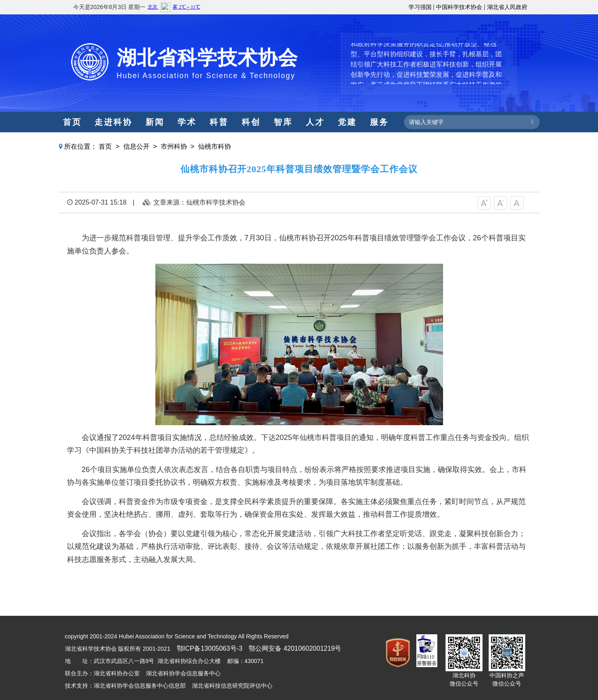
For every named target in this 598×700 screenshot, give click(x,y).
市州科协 (174, 146)
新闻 (155, 122)
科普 (219, 122)
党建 (347, 122)
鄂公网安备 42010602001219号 (295, 648)
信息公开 (136, 146)
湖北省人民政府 (507, 7)
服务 (379, 122)
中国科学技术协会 (459, 7)
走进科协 (113, 122)
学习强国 (420, 7)
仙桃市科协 (215, 146)
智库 (283, 122)
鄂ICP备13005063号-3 (210, 648)
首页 (72, 122)
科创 (251, 122)
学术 (187, 122)
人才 (315, 122)
